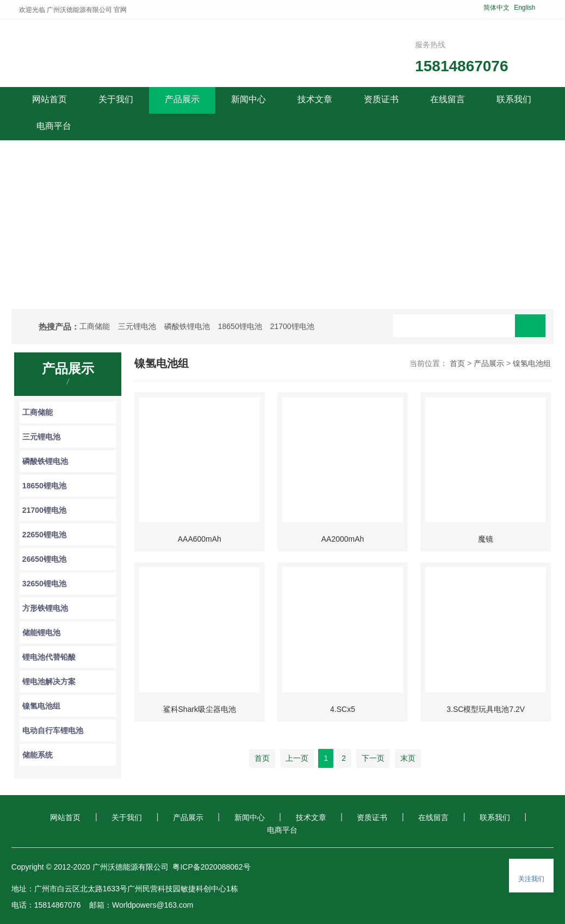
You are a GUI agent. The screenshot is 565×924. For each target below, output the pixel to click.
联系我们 (495, 817)
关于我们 (127, 817)
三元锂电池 (137, 326)
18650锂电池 (240, 326)
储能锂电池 (41, 632)
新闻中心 (250, 817)
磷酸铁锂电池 (187, 326)
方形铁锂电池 (45, 608)
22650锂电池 (44, 535)
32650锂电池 (44, 584)
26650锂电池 (44, 559)
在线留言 (433, 817)
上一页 (297, 758)
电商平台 (282, 830)
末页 (408, 758)
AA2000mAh (343, 539)
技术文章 (311, 817)
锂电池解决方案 (49, 681)
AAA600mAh (200, 539)
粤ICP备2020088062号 (211, 867)
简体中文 (496, 8)
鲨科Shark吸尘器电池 (200, 709)
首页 (457, 363)
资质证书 (372, 817)
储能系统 (38, 755)
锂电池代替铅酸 (49, 657)
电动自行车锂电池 (53, 730)
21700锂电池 (292, 326)
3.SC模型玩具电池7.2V (486, 709)
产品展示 (489, 363)
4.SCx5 (343, 709)
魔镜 (486, 539)
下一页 (373, 758)
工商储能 (95, 326)
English (524, 8)
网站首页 (49, 99)
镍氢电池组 (41, 706)
